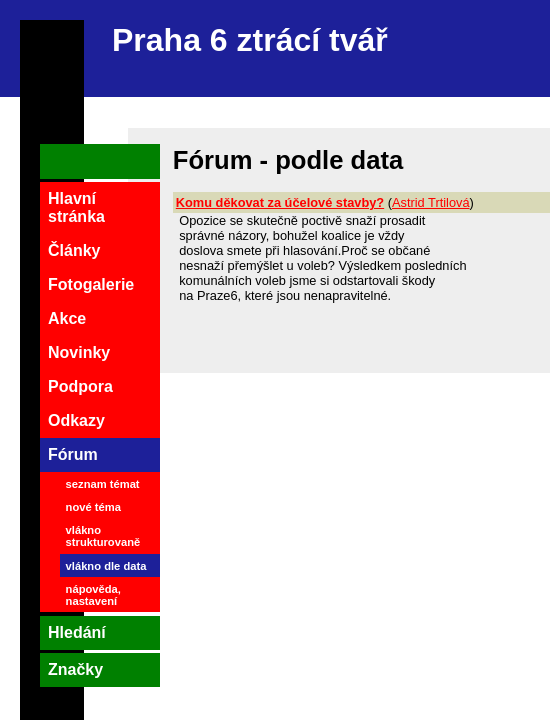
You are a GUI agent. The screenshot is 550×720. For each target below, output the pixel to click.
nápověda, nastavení (93, 595)
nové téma (93, 507)
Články (74, 250)
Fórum (73, 454)
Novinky (79, 352)
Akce (67, 318)
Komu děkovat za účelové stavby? (280, 202)
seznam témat (103, 484)
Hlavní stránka (76, 207)
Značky (75, 669)
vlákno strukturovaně (103, 536)
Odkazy (76, 420)
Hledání (77, 632)
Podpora (80, 386)
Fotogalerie (91, 284)
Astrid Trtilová (431, 202)
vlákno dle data (106, 566)
